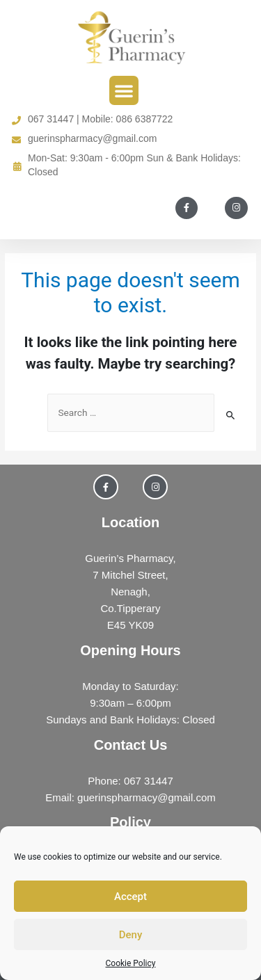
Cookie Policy (131, 963)
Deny (131, 935)
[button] (124, 90)
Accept (130, 897)
